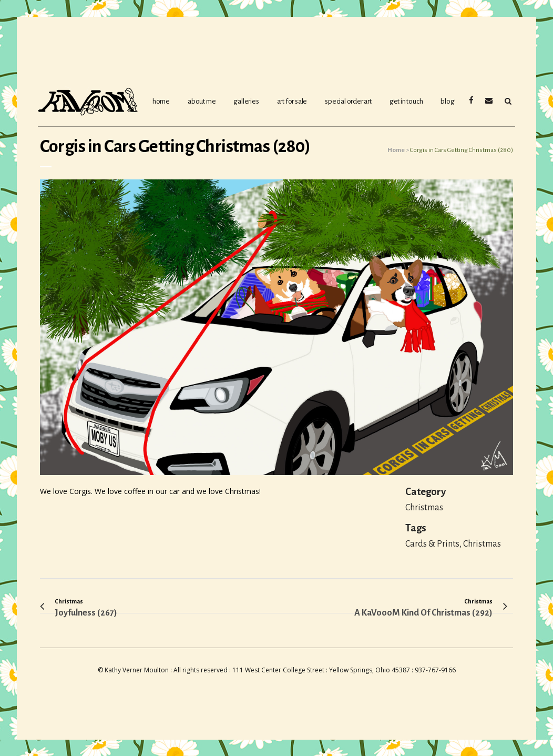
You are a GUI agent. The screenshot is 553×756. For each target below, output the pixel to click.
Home (396, 150)
